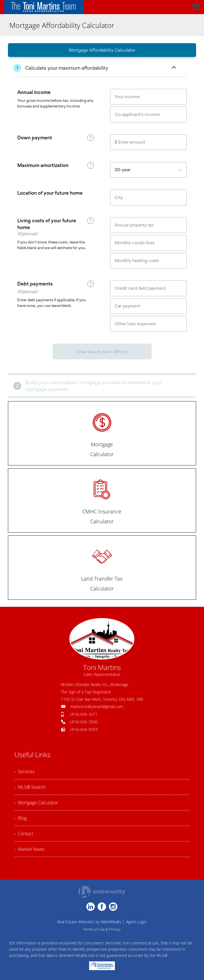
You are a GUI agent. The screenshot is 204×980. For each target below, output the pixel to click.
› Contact (24, 834)
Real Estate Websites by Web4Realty (89, 922)
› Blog (21, 818)
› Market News (29, 849)
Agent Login (136, 922)
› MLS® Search (30, 787)
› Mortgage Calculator (36, 803)
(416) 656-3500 (84, 722)
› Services (24, 772)
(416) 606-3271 (84, 714)
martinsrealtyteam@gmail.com (97, 707)
